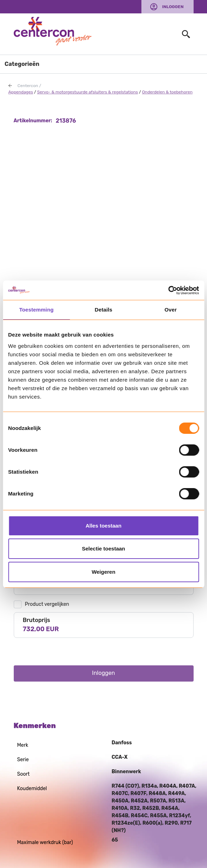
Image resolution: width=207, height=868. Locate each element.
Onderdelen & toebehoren (167, 92)
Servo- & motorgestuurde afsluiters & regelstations (87, 92)
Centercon (28, 86)
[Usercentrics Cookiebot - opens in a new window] (168, 290)
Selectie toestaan (103, 549)
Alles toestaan (104, 526)
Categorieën (22, 64)
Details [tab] (104, 310)
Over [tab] (171, 310)
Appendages (21, 92)
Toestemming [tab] (36, 310)
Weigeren (103, 572)
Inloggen (173, 7)
